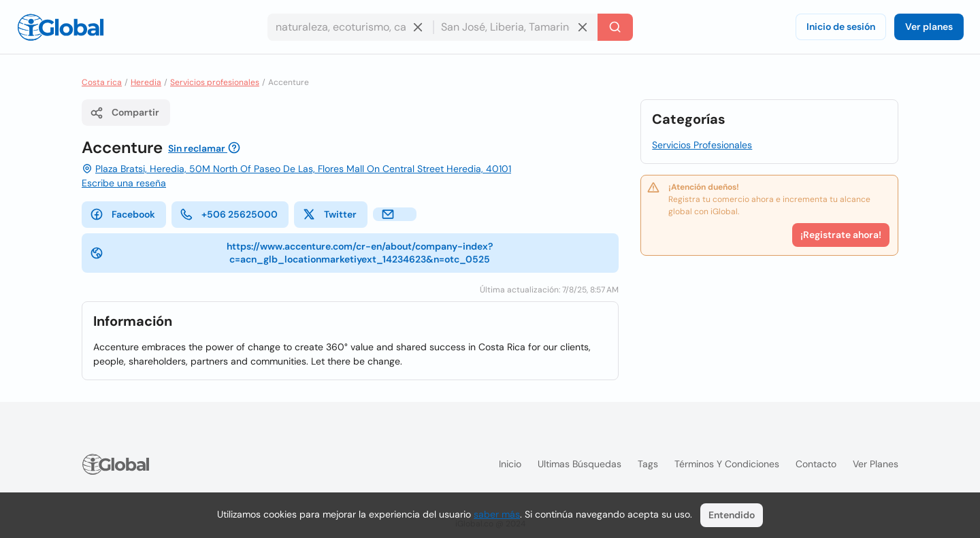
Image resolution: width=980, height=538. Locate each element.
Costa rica (102, 82)
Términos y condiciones (727, 464)
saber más (497, 514)
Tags (648, 464)
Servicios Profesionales (702, 145)
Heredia (146, 82)
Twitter (329, 214)
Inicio (510, 464)
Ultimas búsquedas (579, 464)
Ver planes (929, 27)
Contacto (816, 464)
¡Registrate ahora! (841, 235)
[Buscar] (615, 27)
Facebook (122, 214)
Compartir (125, 113)
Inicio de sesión (841, 27)
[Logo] (61, 27)
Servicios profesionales (215, 82)
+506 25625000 (229, 214)
